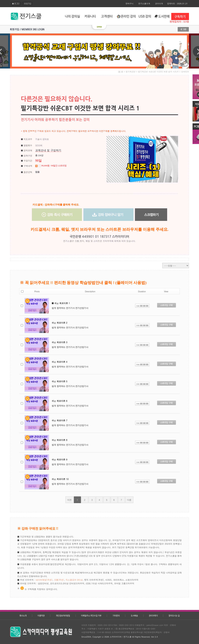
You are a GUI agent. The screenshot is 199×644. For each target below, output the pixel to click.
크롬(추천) (59, 580)
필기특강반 (131, 72)
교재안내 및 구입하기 (48, 150)
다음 (129, 500)
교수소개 (159, 3)
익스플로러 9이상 (74, 580)
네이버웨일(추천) (44, 580)
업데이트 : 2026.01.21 (177, 3)
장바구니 (130, 3)
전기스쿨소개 (144, 3)
